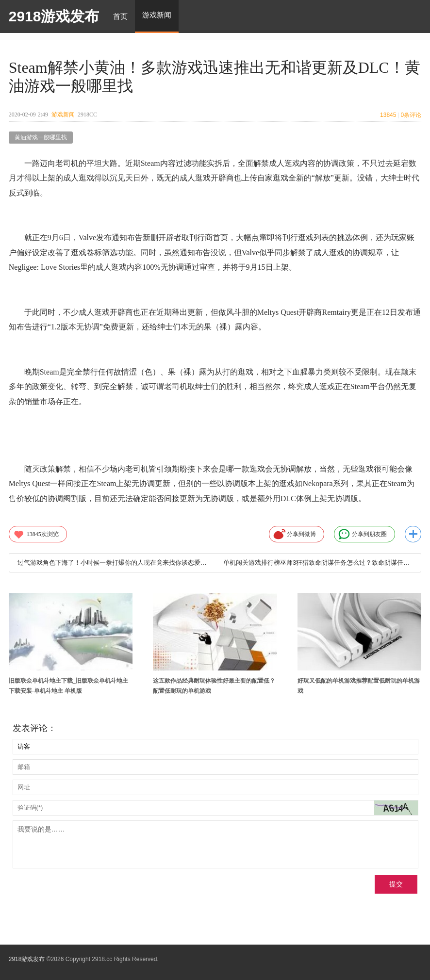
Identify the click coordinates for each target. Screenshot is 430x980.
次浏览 (36, 534)
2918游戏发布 (54, 16)
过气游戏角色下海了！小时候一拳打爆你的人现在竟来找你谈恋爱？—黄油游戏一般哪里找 (112, 563)
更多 (413, 534)
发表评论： (34, 728)
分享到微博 (295, 534)
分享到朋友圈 (363, 534)
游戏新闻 (63, 114)
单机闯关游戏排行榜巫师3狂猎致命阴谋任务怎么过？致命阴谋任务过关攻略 (318, 563)
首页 (120, 16)
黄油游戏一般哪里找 (41, 137)
